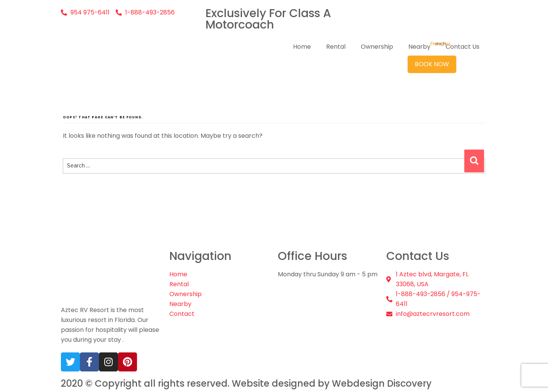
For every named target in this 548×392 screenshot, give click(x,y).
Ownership (377, 47)
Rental (336, 47)
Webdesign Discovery (382, 384)
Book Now (432, 64)
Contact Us (463, 47)
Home (302, 47)
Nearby (419, 47)
